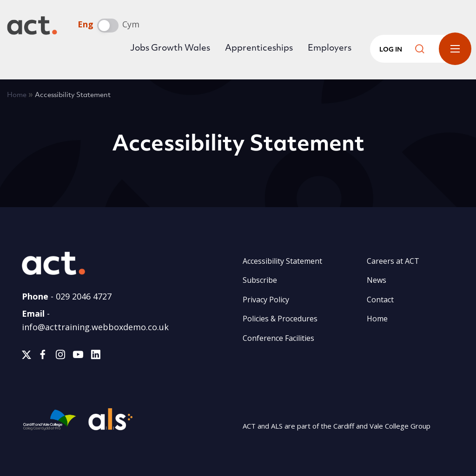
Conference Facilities (278, 338)
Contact (380, 300)
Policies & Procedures (280, 319)
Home (17, 95)
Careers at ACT (393, 261)
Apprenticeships (259, 49)
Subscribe (260, 280)
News (377, 280)
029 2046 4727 (84, 296)
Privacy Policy (266, 300)
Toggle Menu (455, 49)
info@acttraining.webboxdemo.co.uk (95, 327)
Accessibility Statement (282, 261)
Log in (391, 50)
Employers (330, 49)
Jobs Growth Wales (170, 49)
